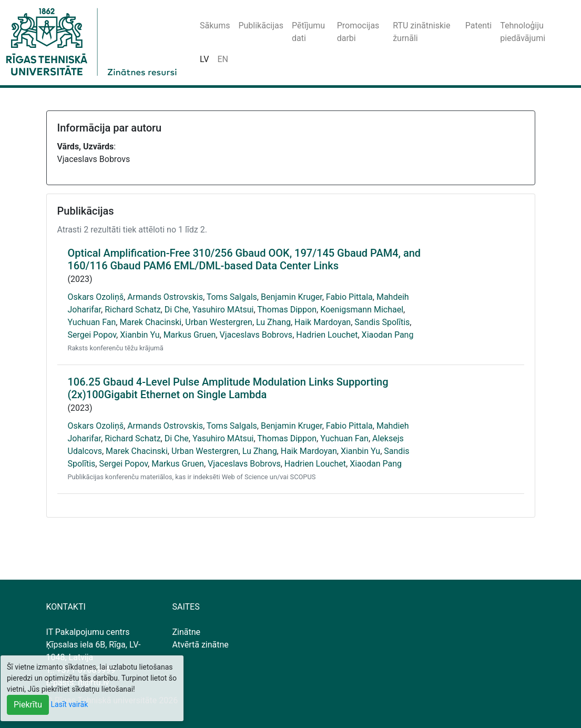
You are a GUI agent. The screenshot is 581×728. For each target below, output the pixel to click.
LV (204, 59)
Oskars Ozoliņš (96, 297)
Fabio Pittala (349, 297)
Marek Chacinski (150, 322)
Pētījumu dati (308, 32)
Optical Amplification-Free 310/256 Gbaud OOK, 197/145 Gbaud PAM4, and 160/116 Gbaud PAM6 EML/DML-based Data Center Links (244, 259)
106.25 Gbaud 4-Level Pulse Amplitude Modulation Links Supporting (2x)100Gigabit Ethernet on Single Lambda (228, 388)
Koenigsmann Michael (362, 310)
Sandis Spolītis (382, 322)
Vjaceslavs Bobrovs (256, 335)
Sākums (215, 26)
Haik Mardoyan (323, 322)
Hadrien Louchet (327, 335)
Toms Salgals (232, 297)
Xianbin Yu (140, 335)
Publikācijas (261, 26)
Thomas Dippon (287, 310)
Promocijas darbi (358, 32)
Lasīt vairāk (70, 704)
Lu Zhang (273, 322)
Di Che (177, 310)
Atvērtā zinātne (201, 645)
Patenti (478, 26)
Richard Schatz (132, 310)
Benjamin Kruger (292, 297)
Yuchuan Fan (92, 322)
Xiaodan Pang (388, 335)
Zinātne (187, 632)
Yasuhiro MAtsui (223, 310)
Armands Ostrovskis (165, 297)
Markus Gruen (190, 335)
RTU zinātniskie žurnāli (421, 32)
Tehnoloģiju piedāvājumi (523, 32)
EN (223, 59)
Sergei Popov (92, 335)
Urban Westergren (219, 322)
